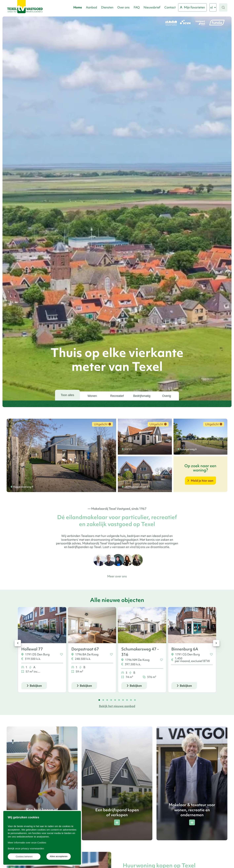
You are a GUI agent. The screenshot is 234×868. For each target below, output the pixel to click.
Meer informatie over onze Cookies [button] (27, 843)
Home (78, 7)
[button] (223, 7)
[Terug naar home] (25, 7)
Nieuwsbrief (152, 7)
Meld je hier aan (202, 481)
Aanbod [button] (91, 7)
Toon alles (67, 395)
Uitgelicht (102, 424)
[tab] (99, 700)
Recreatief (117, 396)
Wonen (92, 396)
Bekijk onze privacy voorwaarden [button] (26, 848)
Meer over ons (117, 576)
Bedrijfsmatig (142, 396)
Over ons (123, 7)
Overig (166, 396)
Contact (170, 7)
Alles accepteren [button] (59, 856)
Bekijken (36, 686)
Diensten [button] (107, 7)
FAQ (137, 7)
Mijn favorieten (192, 7)
